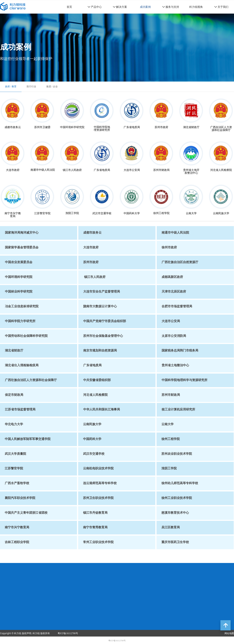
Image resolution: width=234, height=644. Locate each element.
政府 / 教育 (11, 87)
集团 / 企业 (52, 87)
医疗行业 (31, 87)
